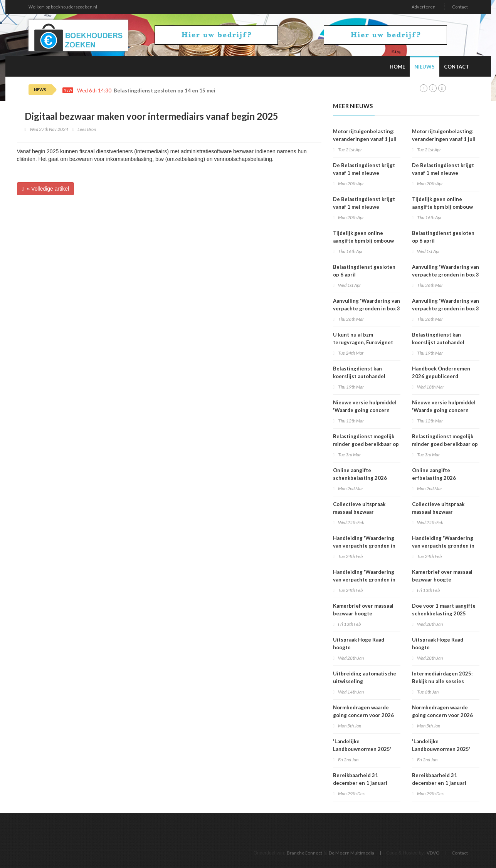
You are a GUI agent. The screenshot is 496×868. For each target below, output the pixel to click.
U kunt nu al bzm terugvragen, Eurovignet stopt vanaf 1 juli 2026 (363, 342)
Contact (460, 7)
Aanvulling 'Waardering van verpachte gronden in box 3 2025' (367, 308)
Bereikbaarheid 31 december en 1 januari (360, 779)
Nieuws (425, 67)
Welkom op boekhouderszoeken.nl (63, 7)
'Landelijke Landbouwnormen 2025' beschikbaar (362, 749)
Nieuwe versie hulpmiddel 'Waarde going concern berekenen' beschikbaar (365, 410)
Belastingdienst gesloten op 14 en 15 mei (165, 91)
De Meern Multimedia (351, 853)
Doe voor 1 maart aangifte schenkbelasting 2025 (444, 610)
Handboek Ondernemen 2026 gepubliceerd (441, 372)
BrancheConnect (304, 853)
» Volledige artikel (46, 189)
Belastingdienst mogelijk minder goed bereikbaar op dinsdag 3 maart (366, 444)
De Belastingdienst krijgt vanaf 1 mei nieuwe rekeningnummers (364, 173)
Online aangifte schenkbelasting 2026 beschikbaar (360, 478)
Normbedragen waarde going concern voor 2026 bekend (363, 715)
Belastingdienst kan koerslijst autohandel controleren (359, 376)
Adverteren (424, 7)
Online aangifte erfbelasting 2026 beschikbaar (434, 478)
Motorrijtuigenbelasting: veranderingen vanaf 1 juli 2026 (365, 139)
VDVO (433, 853)
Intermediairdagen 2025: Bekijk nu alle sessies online (442, 681)
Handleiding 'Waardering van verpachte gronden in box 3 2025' (364, 546)
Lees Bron (87, 129)
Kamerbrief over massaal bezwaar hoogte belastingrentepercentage (366, 613)
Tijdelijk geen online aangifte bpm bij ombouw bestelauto (363, 241)
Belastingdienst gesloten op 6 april (364, 271)
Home (397, 67)
